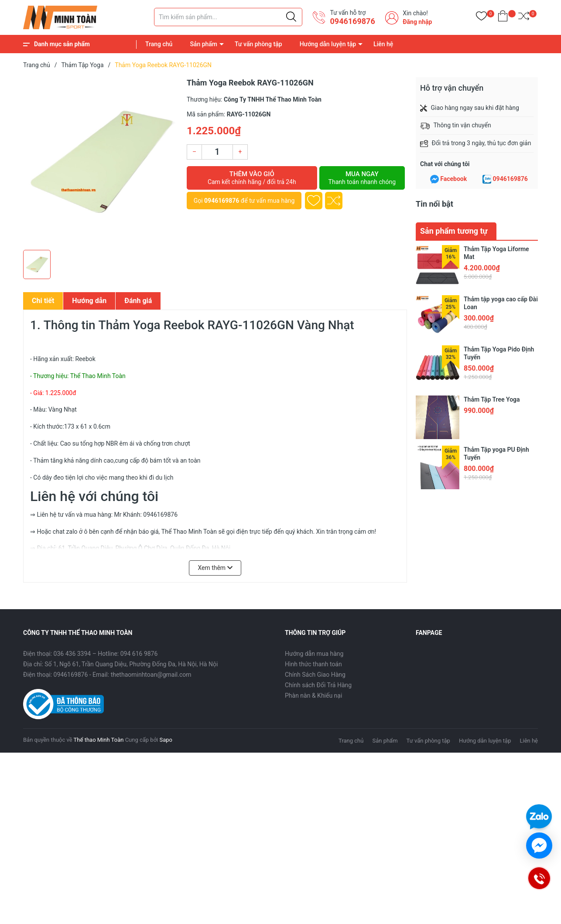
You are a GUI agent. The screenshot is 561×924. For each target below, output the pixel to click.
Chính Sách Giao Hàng (315, 675)
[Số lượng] (217, 152)
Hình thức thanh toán (313, 664)
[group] (101, 161)
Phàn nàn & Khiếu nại (313, 696)
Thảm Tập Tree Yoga (492, 399)
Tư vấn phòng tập (258, 44)
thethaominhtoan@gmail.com (151, 675)
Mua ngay (362, 178)
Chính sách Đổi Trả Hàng (318, 685)
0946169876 (352, 21)
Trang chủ (159, 44)
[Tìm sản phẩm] (228, 17)
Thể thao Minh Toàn (99, 740)
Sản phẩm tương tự (454, 231)
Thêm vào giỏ (252, 178)
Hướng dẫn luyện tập (328, 44)
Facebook (453, 179)
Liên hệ (383, 44)
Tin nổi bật (434, 204)
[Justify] (291, 17)
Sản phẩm (204, 44)
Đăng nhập (417, 22)
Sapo (166, 740)
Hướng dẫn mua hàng (314, 654)
